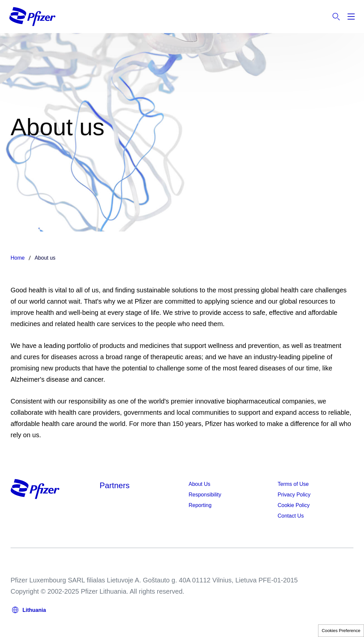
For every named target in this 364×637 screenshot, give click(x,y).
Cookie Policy (294, 505)
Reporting (200, 505)
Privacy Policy (294, 495)
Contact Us (291, 516)
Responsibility (205, 495)
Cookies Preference (341, 631)
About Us (200, 484)
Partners (115, 485)
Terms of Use (293, 484)
